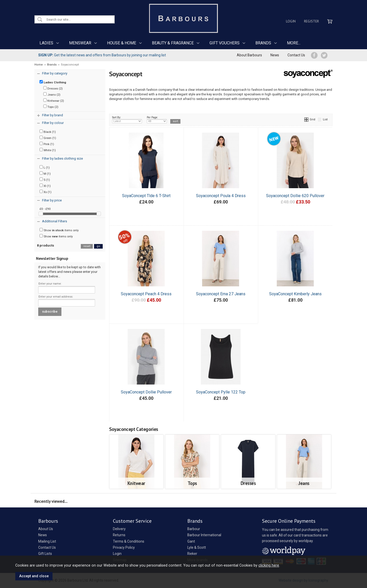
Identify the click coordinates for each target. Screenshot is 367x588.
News (275, 55)
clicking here (269, 565)
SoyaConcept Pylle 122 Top (221, 392)
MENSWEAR (80, 43)
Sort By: (127, 120)
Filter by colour (53, 123)
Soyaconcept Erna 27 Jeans (221, 294)
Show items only (59, 230)
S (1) (45, 180)
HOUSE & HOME (122, 43)
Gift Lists (45, 554)
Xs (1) (45, 192)
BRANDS (263, 43)
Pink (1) (47, 144)
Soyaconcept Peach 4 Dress (146, 294)
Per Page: (157, 120)
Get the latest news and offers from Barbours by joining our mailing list (102, 55)
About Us (46, 529)
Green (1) (48, 138)
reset (87, 246)
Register (311, 21)
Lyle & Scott (197, 547)
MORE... (294, 43)
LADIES (46, 43)
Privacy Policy (124, 547)
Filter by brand (53, 115)
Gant (191, 541)
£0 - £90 (45, 209)
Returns (119, 535)
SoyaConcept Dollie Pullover (146, 392)
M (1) (45, 173)
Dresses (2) (53, 88)
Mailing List (47, 541)
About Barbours (249, 55)
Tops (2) (51, 107)
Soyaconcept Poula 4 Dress (221, 196)
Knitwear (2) (54, 100)
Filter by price (52, 200)
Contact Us (296, 55)
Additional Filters (55, 221)
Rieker (192, 554)
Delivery (119, 529)
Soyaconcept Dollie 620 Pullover (295, 196)
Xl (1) (45, 186)
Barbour (194, 529)
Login (291, 21)
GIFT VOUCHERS (225, 43)
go (98, 246)
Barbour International (204, 535)
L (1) (45, 167)
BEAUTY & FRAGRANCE (173, 43)
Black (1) (48, 132)
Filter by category (55, 73)
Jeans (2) (52, 94)
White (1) (48, 150)
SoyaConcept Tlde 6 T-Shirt (146, 196)
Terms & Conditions (129, 541)
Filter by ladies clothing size (62, 158)
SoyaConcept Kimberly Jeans (295, 294)
